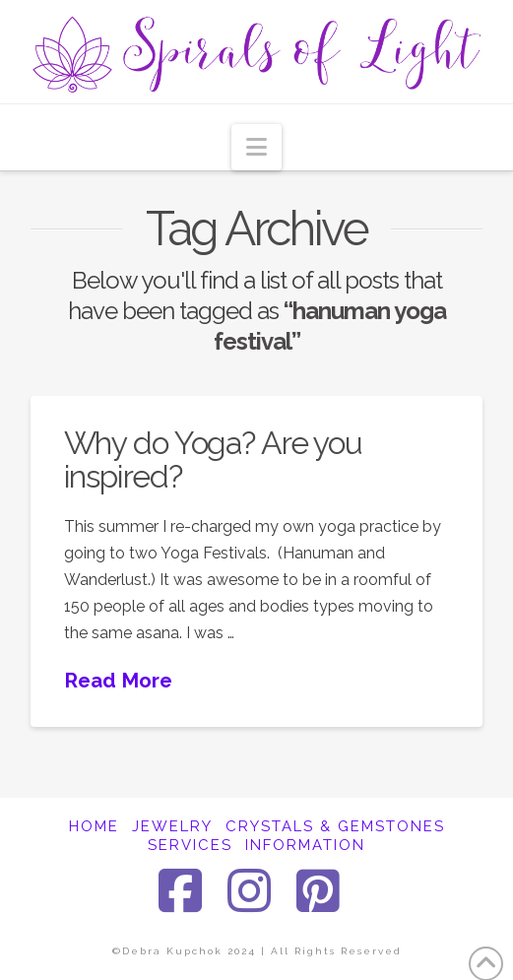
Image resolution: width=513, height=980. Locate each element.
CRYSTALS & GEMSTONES (335, 826)
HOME (94, 826)
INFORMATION (305, 845)
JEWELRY (172, 826)
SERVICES (190, 845)
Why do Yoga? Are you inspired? (214, 459)
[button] (256, 147)
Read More (118, 681)
